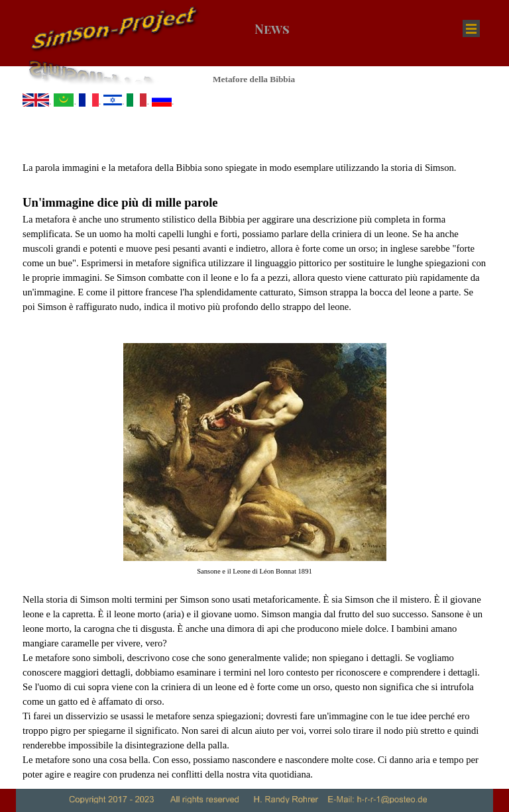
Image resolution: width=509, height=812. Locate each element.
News (272, 29)
